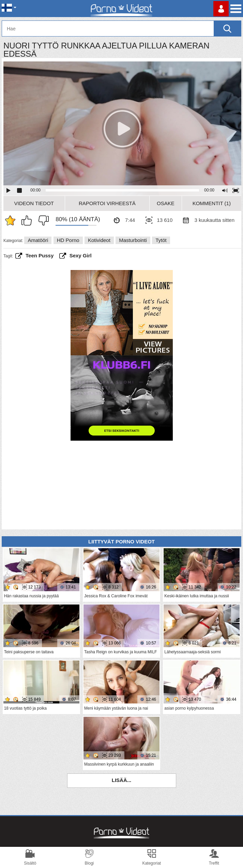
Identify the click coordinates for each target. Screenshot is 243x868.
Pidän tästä (28, 220)
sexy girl (81, 255)
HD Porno (68, 240)
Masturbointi (133, 240)
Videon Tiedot (34, 203)
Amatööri (38, 240)
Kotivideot (99, 240)
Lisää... (122, 780)
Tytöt (161, 240)
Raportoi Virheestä (107, 203)
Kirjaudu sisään (221, 9)
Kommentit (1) (212, 203)
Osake (166, 203)
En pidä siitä (42, 220)
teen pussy (40, 255)
